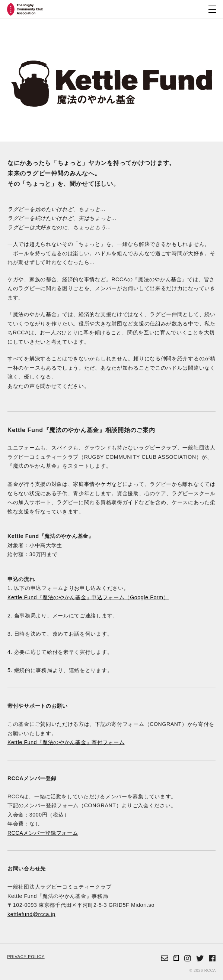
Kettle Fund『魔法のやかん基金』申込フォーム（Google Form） (88, 597)
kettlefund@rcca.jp (31, 914)
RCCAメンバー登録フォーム (43, 833)
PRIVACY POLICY (26, 957)
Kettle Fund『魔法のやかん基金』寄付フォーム (66, 742)
